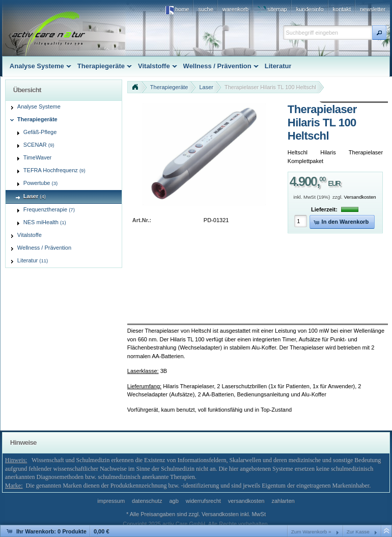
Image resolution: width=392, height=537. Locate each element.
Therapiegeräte (169, 87)
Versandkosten (360, 197)
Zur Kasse (358, 532)
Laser (206, 87)
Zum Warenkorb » (311, 532)
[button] (379, 33)
